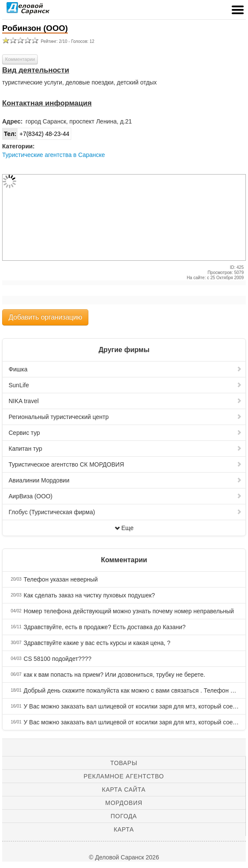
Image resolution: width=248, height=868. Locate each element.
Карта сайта (124, 790)
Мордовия (124, 803)
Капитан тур (125, 449)
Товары (124, 763)
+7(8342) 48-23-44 (36, 134)
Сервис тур (125, 433)
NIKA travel (125, 401)
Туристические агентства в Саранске (54, 155)
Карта (124, 829)
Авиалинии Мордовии (125, 480)
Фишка (125, 369)
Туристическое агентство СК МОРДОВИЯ (125, 464)
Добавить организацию (45, 317)
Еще (124, 528)
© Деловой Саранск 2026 (124, 857)
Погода (124, 816)
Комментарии (20, 59)
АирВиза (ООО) (125, 496)
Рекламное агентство (124, 776)
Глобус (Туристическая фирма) (125, 512)
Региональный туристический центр (125, 417)
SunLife (125, 385)
